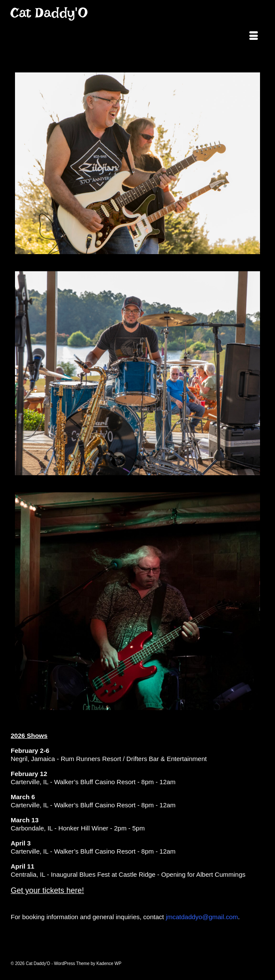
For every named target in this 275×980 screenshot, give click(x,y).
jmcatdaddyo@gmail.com (202, 917)
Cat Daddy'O (49, 13)
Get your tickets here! (47, 890)
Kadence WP (109, 964)
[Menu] (254, 36)
